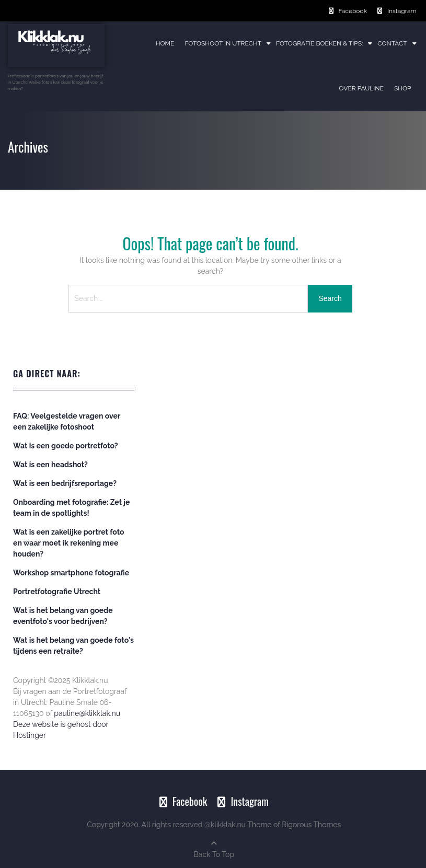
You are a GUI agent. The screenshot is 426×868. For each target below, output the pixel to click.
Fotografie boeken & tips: (319, 43)
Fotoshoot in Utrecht (223, 43)
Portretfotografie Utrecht (57, 592)
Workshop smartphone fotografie (71, 573)
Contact (392, 43)
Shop (403, 88)
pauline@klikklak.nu (87, 713)
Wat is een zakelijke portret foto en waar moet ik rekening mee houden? (68, 543)
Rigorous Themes (311, 825)
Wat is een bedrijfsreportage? (65, 483)
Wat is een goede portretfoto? (66, 446)
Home (165, 43)
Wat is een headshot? (50, 465)
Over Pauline (361, 88)
